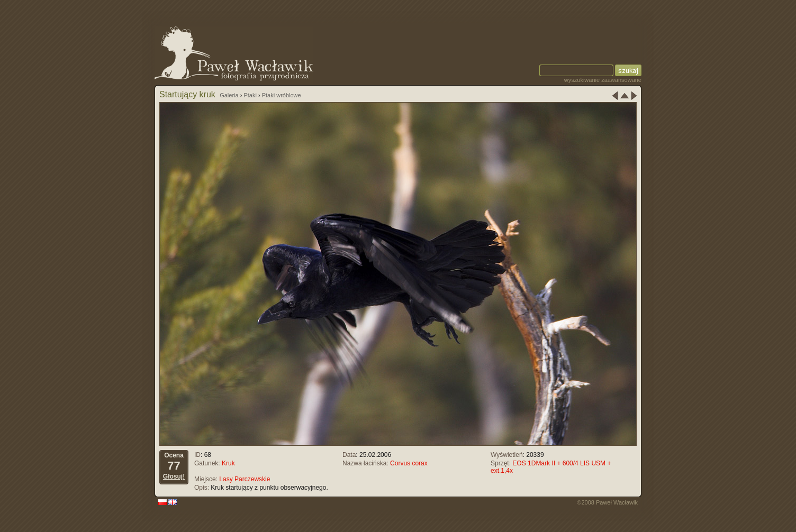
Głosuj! (174, 476)
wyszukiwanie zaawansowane (603, 80)
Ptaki (250, 95)
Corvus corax (409, 463)
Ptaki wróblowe (282, 95)
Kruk (228, 463)
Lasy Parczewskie (245, 479)
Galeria (229, 95)
